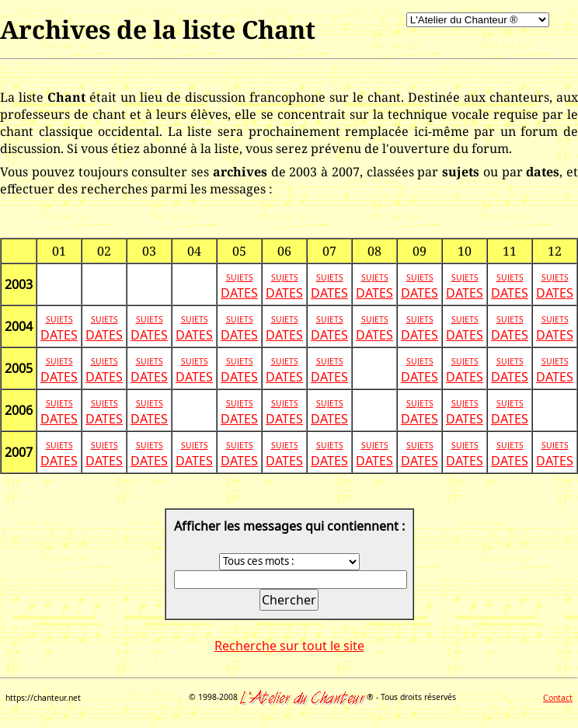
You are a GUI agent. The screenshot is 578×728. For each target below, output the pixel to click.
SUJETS (240, 277)
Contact (558, 698)
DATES (239, 293)
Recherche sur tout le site (289, 646)
